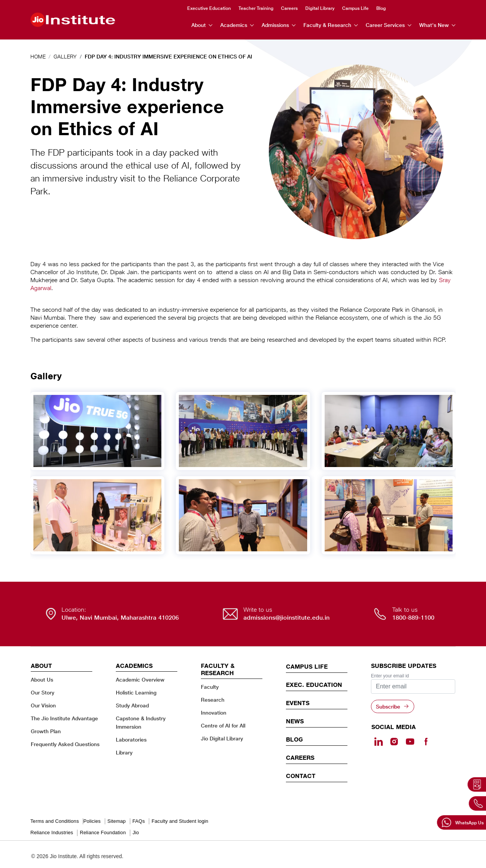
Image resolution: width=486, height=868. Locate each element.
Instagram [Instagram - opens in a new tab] (426, 8)
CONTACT (301, 776)
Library (124, 752)
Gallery (65, 56)
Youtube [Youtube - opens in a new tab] (439, 8)
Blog (381, 8)
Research (213, 700)
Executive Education (209, 8)
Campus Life (355, 8)
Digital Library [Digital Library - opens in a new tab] (320, 8)
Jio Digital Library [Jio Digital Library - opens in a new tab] (222, 738)
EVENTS (298, 703)
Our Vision (43, 705)
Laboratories (131, 739)
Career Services (385, 25)
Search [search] (398, 8)
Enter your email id (390, 676)
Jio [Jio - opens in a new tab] (136, 832)
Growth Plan (46, 731)
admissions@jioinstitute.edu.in (286, 618)
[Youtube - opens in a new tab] (410, 742)
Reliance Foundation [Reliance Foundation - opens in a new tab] (103, 832)
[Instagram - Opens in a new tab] (394, 742)
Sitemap (117, 821)
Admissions (275, 25)
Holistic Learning (136, 692)
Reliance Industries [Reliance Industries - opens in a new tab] (52, 832)
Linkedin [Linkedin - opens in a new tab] (413, 8)
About (199, 25)
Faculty (210, 687)
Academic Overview (140, 679)
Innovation (214, 713)
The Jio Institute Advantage (64, 718)
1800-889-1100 (413, 618)
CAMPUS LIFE (307, 666)
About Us (42, 679)
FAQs (139, 821)
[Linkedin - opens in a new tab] (379, 742)
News (295, 721)
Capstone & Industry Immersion (141, 722)
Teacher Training (256, 8)
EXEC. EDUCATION (314, 685)
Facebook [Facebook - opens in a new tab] (453, 8)
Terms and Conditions (55, 821)
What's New (434, 25)
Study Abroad (132, 705)
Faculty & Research (327, 25)
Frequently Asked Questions (65, 744)
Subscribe (388, 706)
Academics (234, 25)
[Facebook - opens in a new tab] (426, 742)
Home (38, 56)
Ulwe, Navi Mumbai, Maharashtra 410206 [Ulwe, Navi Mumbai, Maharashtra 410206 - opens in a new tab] (120, 618)
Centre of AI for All (223, 725)
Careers (289, 8)
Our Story (43, 692)
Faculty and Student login (180, 821)
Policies (92, 821)
